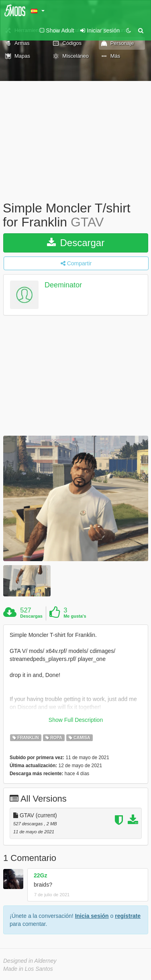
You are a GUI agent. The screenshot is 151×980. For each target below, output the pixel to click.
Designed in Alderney (30, 961)
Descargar (76, 243)
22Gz (40, 875)
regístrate (128, 916)
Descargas (31, 616)
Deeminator (63, 285)
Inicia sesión (92, 916)
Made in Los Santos (28, 969)
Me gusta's (75, 616)
